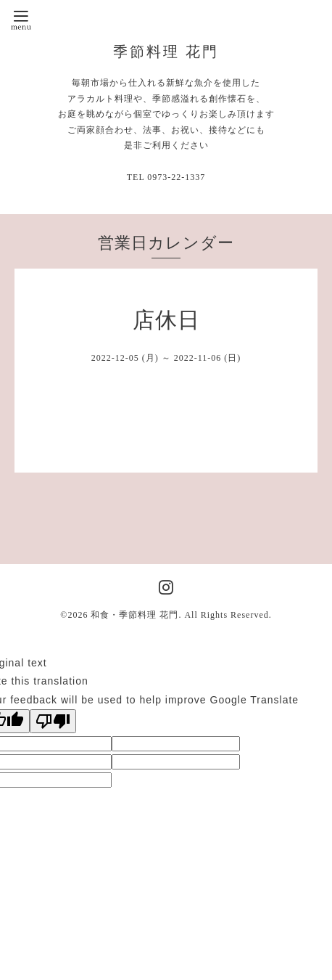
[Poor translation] (53, 721)
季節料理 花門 (166, 52)
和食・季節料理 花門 (134, 615)
